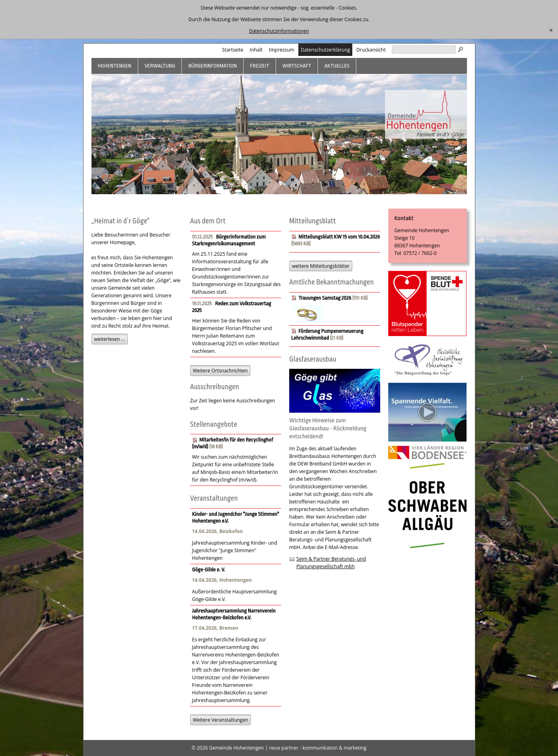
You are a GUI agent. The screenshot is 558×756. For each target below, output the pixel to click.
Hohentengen (115, 66)
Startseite (233, 50)
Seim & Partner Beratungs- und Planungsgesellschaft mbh (331, 563)
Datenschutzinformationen (279, 31)
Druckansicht (371, 50)
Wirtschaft (297, 66)
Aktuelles (337, 66)
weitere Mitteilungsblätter (321, 266)
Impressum (281, 50)
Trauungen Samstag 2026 (325, 298)
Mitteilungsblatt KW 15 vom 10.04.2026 (339, 237)
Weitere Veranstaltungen (221, 720)
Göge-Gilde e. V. (209, 570)
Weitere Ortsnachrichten (220, 371)
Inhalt (256, 50)
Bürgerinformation (212, 66)
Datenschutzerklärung (326, 50)
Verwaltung (160, 66)
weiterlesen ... (110, 339)
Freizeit (260, 66)
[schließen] (551, 30)
